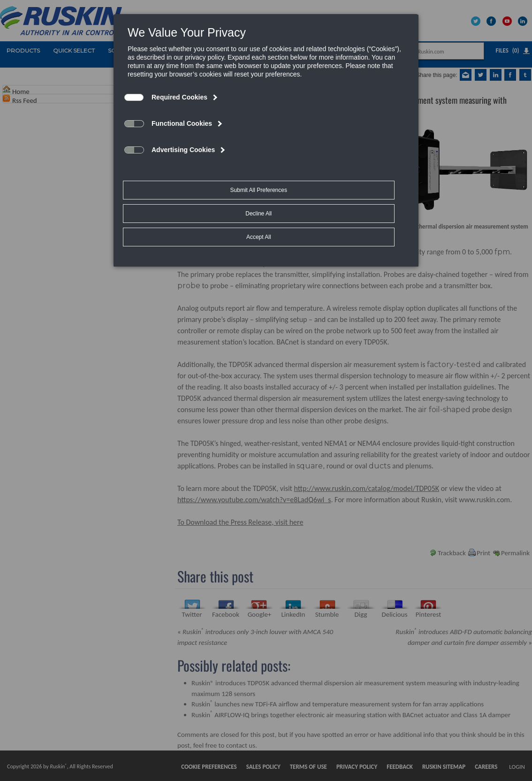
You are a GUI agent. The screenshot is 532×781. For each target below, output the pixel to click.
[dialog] (266, 115)
